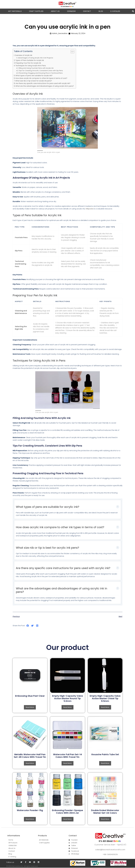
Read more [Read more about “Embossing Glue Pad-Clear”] (30, 707)
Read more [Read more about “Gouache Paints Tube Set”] (105, 763)
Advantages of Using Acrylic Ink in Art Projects (36, 58)
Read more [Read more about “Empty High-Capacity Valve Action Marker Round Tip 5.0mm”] (67, 707)
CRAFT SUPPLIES (36, 11)
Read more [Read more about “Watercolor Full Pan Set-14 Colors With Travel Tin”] (67, 763)
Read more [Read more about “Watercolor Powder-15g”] (30, 819)
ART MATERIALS (15, 11)
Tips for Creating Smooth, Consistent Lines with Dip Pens (41, 71)
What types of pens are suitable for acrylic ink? (34, 76)
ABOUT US (55, 11)
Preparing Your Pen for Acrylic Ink (28, 63)
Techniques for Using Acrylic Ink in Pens (31, 66)
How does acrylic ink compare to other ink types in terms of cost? (41, 78)
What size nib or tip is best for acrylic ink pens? (34, 81)
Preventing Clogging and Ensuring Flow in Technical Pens (41, 73)
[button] (133, 11)
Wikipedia (89, 209)
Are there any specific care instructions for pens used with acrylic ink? (43, 83)
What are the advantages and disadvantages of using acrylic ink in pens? (45, 86)
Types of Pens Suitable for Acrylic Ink (30, 60)
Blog (101, 11)
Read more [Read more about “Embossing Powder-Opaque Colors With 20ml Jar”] (67, 819)
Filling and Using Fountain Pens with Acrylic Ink (36, 68)
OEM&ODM (71, 11)
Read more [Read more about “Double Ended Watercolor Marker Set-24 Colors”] (105, 819)
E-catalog (115, 11)
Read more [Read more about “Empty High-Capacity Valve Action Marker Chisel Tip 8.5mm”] (105, 707)
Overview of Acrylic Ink (24, 55)
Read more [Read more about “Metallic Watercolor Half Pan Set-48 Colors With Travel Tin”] (30, 763)
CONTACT (87, 11)
